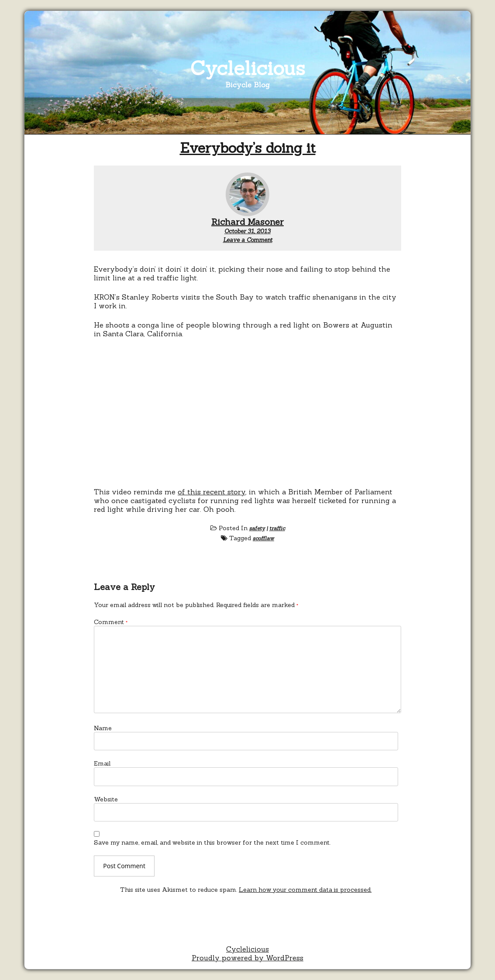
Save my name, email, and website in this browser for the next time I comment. (212, 842)
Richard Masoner (247, 222)
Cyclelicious (248, 68)
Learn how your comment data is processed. (305, 890)
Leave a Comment (248, 240)
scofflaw (263, 538)
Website (106, 799)
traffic (277, 528)
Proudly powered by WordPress (247, 958)
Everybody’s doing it (248, 148)
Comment (111, 622)
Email (102, 763)
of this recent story (211, 492)
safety (257, 528)
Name (103, 728)
